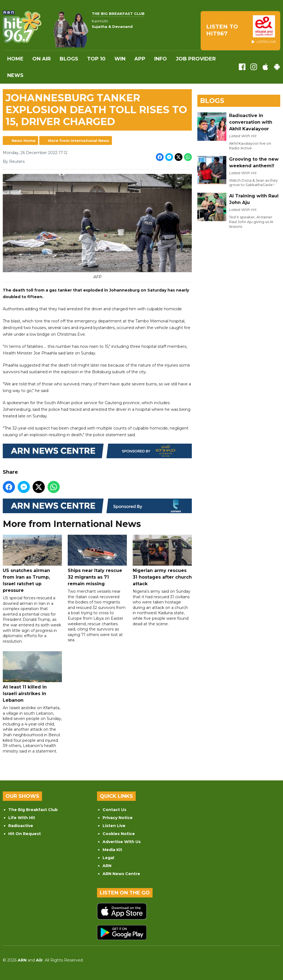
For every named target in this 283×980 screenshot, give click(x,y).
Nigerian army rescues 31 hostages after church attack (162, 561)
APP (140, 59)
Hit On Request (25, 834)
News (15, 75)
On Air (42, 59)
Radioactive (21, 826)
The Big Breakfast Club (33, 810)
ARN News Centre (121, 874)
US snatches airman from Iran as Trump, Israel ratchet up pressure (32, 564)
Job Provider (196, 59)
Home (15, 59)
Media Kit (112, 850)
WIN (120, 59)
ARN (107, 866)
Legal (108, 858)
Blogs (69, 59)
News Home (23, 141)
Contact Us (114, 810)
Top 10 (96, 59)
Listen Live (114, 826)
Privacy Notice (118, 818)
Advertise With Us (122, 842)
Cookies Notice (119, 834)
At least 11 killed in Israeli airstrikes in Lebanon (32, 677)
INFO (161, 59)
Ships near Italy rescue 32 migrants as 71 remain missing (97, 561)
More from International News (79, 141)
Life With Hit (22, 818)
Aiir (39, 960)
